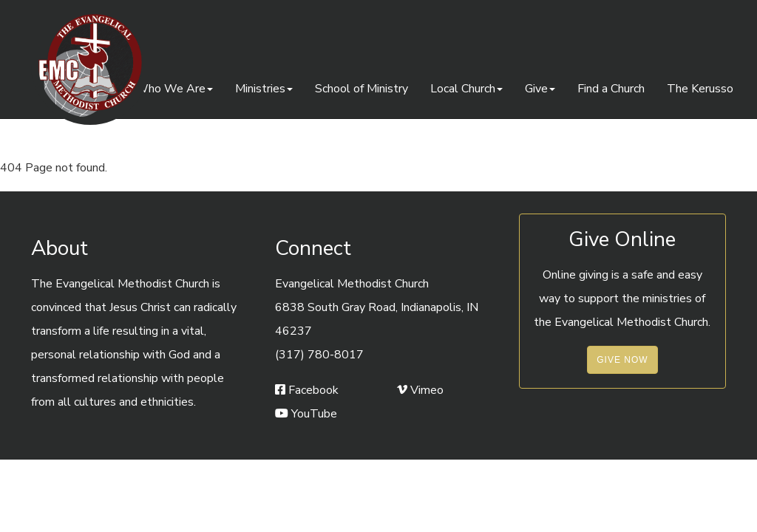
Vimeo (420, 390)
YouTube (306, 414)
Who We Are (174, 89)
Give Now (622, 360)
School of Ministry (361, 89)
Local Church (466, 89)
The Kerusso (700, 89)
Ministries (264, 89)
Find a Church (611, 89)
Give (540, 89)
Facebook (307, 390)
